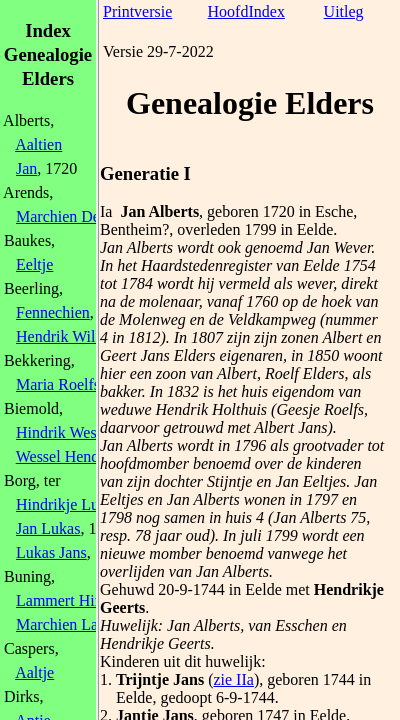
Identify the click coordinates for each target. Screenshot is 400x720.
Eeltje (34, 264)
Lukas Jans (51, 552)
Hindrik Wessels (68, 432)
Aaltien (38, 144)
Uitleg (344, 11)
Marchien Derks (68, 216)
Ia (106, 211)
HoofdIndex (246, 11)
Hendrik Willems (71, 336)
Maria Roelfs (58, 384)
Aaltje (34, 672)
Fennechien (53, 312)
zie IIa (233, 679)
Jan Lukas (48, 528)
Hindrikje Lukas (68, 504)
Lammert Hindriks (75, 600)
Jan (26, 168)
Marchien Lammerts (81, 624)
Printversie (137, 11)
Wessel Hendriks (70, 456)
